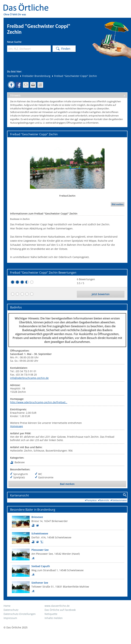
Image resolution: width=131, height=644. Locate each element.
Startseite (13, 76)
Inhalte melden (54, 618)
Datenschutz (11, 610)
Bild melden (118, 204)
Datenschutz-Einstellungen (20, 614)
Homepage (17, 426)
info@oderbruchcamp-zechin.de (29, 378)
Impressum (10, 618)
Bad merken (67, 484)
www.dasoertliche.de (57, 606)
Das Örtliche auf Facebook (60, 610)
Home (7, 606)
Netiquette (51, 614)
